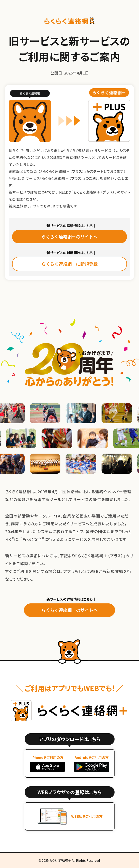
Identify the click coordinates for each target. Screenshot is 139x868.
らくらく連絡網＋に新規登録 (69, 264)
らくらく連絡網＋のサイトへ (69, 237)
